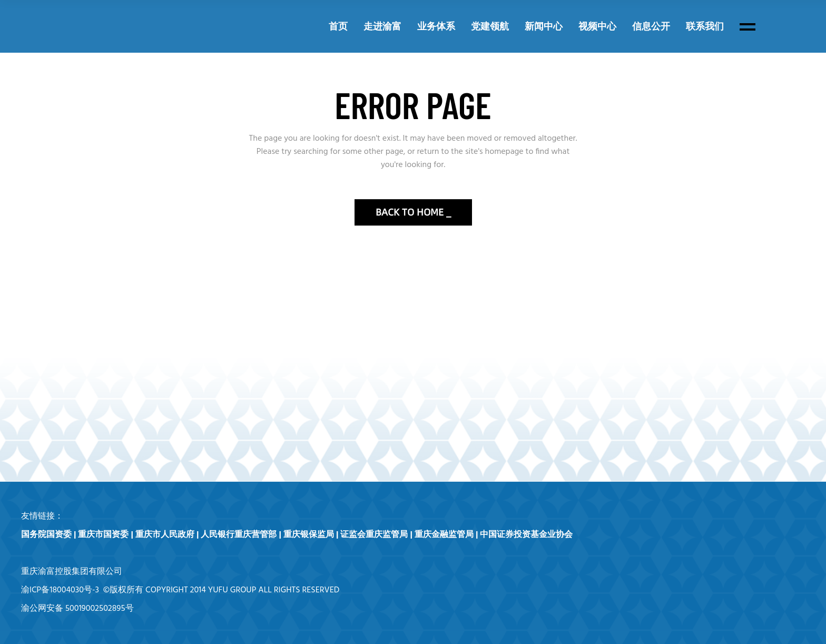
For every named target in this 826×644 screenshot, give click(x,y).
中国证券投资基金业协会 (526, 535)
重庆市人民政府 (165, 535)
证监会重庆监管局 (374, 535)
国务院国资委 (46, 535)
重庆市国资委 (103, 535)
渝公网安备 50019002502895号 (77, 609)
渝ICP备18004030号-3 (60, 590)
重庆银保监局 (309, 535)
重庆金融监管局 (444, 535)
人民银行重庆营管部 (239, 535)
